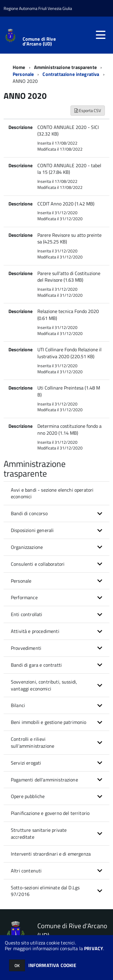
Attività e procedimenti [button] (35, 631)
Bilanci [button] (18, 705)
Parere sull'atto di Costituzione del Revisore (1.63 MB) (69, 277)
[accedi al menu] (101, 35)
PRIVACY (94, 948)
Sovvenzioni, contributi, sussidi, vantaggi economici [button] (44, 685)
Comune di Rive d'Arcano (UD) (39, 41)
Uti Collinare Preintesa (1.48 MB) (69, 391)
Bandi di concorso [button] (29, 513)
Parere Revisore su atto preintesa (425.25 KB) (69, 238)
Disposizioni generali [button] (32, 530)
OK (17, 965)
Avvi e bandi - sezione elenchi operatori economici (52, 493)
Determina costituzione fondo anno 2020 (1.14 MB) (69, 429)
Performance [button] (24, 597)
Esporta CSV (88, 110)
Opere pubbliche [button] (28, 796)
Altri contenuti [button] (26, 871)
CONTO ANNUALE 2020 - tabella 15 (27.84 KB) (69, 169)
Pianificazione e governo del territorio (50, 813)
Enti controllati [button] (27, 614)
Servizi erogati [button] (26, 763)
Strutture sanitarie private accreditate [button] (39, 833)
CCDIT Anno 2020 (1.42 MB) (66, 204)
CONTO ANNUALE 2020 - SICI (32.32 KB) (68, 131)
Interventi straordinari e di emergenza (51, 854)
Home (19, 67)
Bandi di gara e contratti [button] (36, 665)
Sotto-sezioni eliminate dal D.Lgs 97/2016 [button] (45, 891)
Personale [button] (21, 581)
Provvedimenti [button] (26, 648)
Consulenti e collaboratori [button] (38, 564)
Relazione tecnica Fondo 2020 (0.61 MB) (68, 315)
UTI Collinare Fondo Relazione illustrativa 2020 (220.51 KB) (69, 353)
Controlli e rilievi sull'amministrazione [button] (33, 742)
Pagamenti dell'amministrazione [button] (44, 780)
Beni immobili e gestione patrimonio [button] (49, 722)
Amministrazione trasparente (65, 67)
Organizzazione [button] (27, 547)
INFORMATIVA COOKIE (52, 965)
